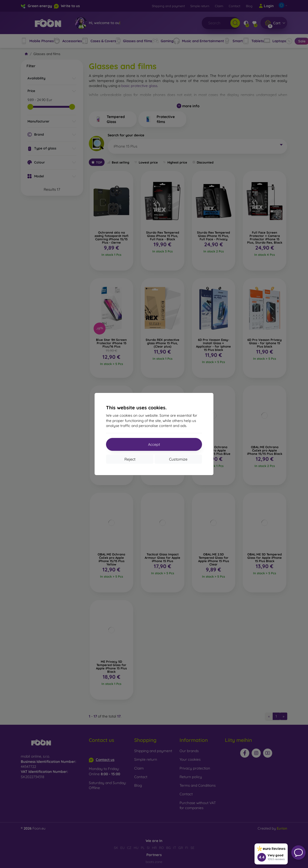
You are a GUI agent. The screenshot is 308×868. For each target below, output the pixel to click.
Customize (178, 459)
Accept (154, 444)
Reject (130, 459)
